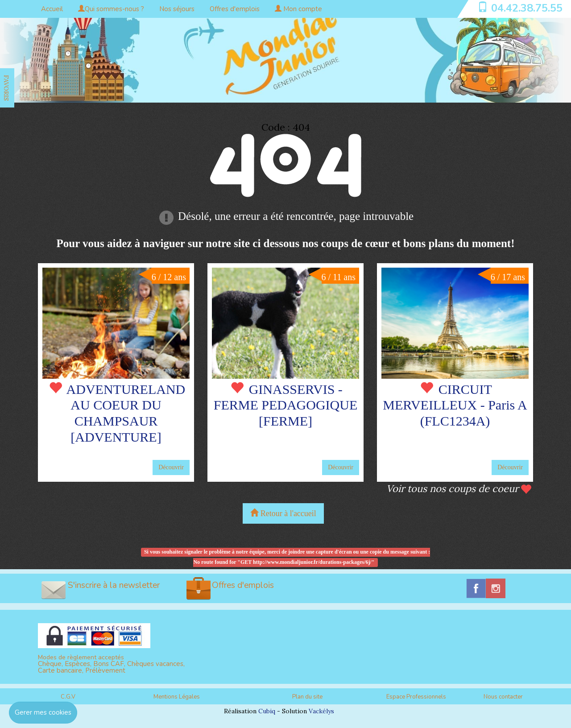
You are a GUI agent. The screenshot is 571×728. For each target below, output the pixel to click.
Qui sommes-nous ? (111, 9)
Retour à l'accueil (283, 513)
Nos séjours (177, 9)
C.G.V (68, 697)
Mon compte (298, 9)
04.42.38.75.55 (527, 8)
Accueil (52, 9)
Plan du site (307, 697)
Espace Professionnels (416, 697)
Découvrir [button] (171, 467)
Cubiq (267, 711)
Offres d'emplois (235, 9)
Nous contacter (503, 697)
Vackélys (321, 711)
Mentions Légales (177, 697)
